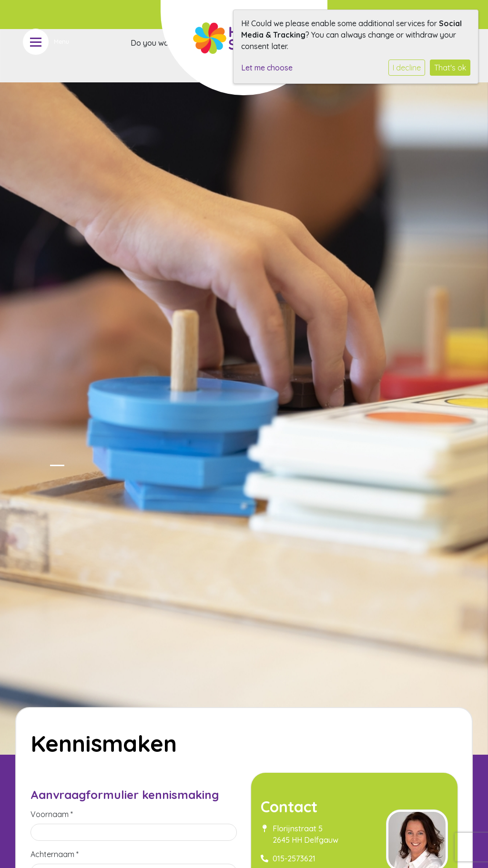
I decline (407, 68)
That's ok (450, 68)
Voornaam (52, 814)
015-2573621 (294, 858)
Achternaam (55, 854)
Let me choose (267, 68)
